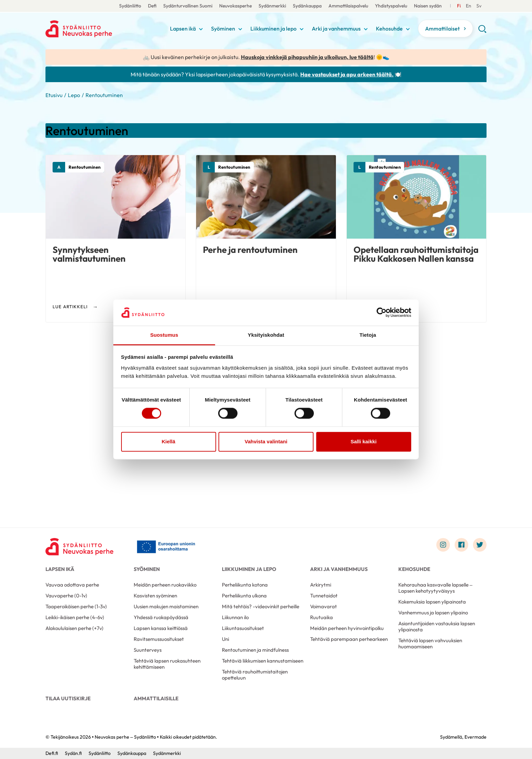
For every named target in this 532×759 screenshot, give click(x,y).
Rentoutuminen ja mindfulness (255, 650)
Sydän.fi (73, 753)
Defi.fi (52, 753)
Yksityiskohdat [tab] (266, 335)
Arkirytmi (321, 585)
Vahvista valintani (266, 441)
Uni (225, 639)
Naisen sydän (428, 6)
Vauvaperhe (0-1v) (66, 596)
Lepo (74, 95)
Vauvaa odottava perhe (72, 585)
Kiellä (168, 441)
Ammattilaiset (442, 29)
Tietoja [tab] (368, 335)
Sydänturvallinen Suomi (188, 6)
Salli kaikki (364, 441)
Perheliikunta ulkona (244, 596)
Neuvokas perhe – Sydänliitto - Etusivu (100, 29)
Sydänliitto (130, 6)
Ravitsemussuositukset (159, 639)
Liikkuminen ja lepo (273, 29)
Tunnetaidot (324, 596)
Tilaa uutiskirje (68, 698)
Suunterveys (148, 650)
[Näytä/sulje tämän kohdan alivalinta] (201, 29)
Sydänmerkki (272, 6)
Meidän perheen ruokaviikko (165, 585)
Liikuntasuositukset (243, 628)
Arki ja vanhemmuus (336, 29)
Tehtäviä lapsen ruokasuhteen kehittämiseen (167, 664)
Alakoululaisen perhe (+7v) (74, 628)
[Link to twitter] (480, 545)
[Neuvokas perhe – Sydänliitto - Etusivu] (79, 547)
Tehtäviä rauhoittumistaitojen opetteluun (255, 675)
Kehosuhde (389, 29)
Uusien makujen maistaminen (166, 606)
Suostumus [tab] (164, 335)
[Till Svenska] (469, 6)
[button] (482, 31)
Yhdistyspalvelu (391, 6)
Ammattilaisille (156, 698)
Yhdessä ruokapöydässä (161, 617)
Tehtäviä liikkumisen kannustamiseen (263, 661)
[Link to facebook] (461, 545)
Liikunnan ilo (235, 617)
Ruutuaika (321, 617)
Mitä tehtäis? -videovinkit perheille (261, 606)
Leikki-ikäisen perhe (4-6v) (75, 617)
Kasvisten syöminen (155, 596)
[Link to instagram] (443, 545)
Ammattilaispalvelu (348, 6)
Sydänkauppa (307, 6)
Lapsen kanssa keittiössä (161, 628)
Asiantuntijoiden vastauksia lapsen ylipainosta (437, 626)
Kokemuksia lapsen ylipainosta (432, 602)
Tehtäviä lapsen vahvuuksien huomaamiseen (430, 643)
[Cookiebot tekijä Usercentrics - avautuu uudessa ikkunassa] (382, 313)
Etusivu (54, 95)
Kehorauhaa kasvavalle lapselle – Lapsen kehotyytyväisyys (435, 588)
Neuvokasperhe (235, 6)
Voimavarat (324, 606)
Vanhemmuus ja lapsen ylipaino (433, 613)
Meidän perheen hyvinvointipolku (347, 628)
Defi (152, 6)
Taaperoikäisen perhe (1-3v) (76, 606)
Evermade (476, 737)
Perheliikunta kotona (245, 585)
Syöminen (223, 29)
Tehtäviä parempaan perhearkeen (349, 639)
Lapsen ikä (183, 29)
